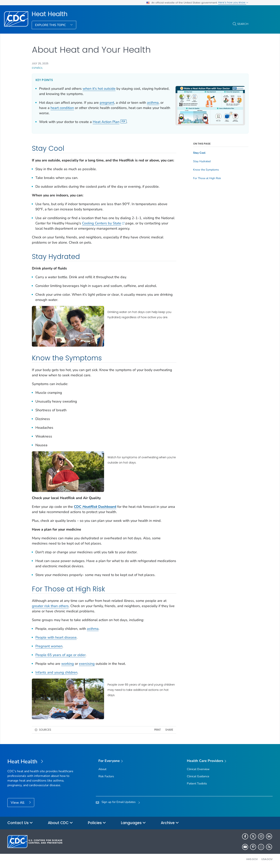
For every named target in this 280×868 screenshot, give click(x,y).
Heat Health (50, 14)
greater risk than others (50, 606)
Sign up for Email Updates (119, 802)
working (68, 664)
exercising (87, 664)
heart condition (62, 108)
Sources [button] (45, 730)
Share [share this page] (169, 730)
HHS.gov (252, 859)
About (102, 769)
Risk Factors (106, 776)
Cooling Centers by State (103, 223)
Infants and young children (56, 672)
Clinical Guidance (198, 776)
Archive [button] (170, 823)
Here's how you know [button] (233, 2)
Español (37, 68)
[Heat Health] (41, 762)
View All (18, 803)
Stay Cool (199, 148)
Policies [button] (97, 823)
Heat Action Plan (110, 122)
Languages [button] (133, 823)
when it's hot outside (99, 89)
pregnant (107, 103)
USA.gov (267, 859)
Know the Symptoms (206, 165)
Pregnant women (49, 646)
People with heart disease (56, 637)
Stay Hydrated (202, 156)
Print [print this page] (157, 730)
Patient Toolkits (197, 783)
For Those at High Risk (207, 173)
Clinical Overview (198, 769)
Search (243, 24)
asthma (153, 103)
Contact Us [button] (20, 823)
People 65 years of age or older (60, 655)
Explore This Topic (51, 25)
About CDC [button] (60, 823)
